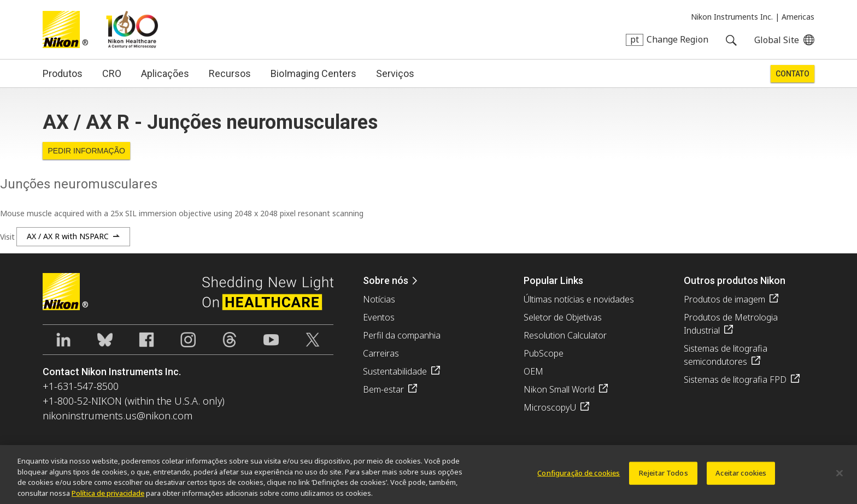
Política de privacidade (108, 499)
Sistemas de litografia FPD (735, 380)
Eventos (379, 317)
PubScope (544, 353)
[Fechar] (840, 479)
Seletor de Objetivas (563, 317)
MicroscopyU (550, 407)
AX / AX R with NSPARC (68, 236)
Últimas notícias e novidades (579, 299)
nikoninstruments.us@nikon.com (118, 416)
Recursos (230, 73)
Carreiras (381, 353)
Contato (793, 74)
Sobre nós (386, 280)
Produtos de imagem (724, 299)
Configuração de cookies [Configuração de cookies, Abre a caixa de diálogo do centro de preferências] (579, 478)
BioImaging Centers (313, 73)
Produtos (63, 73)
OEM (533, 371)
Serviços (395, 73)
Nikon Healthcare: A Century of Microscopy (132, 29)
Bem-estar (383, 389)
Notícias (379, 299)
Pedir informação (86, 151)
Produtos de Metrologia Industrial (731, 324)
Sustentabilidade (395, 371)
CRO (112, 73)
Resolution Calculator (565, 335)
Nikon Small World (559, 389)
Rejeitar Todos (664, 478)
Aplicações (165, 73)
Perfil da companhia (402, 335)
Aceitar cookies (741, 478)
